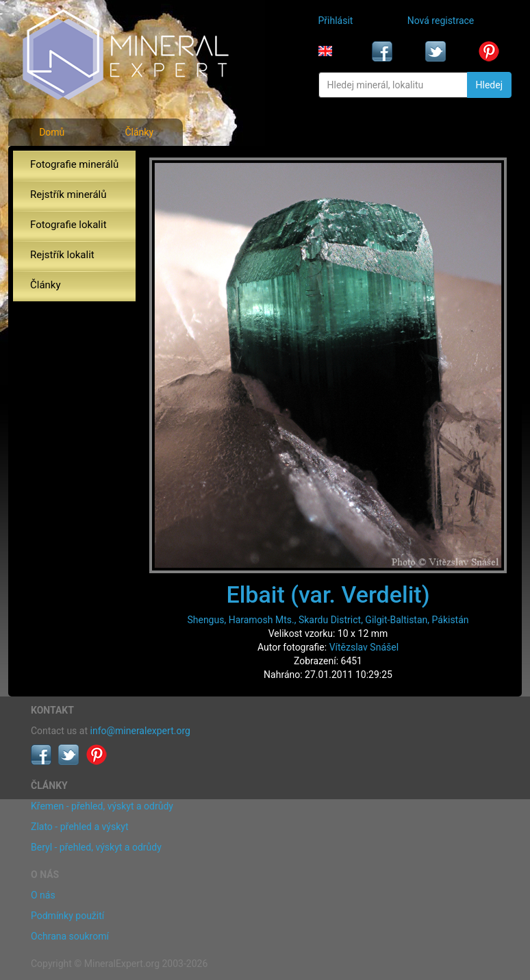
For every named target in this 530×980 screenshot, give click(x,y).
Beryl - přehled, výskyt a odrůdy (96, 847)
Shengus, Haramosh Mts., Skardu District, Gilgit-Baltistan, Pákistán (328, 620)
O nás (43, 895)
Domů (52, 132)
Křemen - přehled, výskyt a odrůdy (102, 806)
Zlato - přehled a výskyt (79, 827)
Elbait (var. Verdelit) (328, 594)
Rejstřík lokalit (62, 255)
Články (139, 132)
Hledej (489, 85)
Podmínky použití (67, 916)
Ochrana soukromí (70, 936)
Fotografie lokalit (68, 225)
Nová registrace (441, 21)
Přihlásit (336, 21)
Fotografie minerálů (74, 164)
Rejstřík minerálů (68, 194)
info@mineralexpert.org (140, 731)
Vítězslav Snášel (364, 647)
